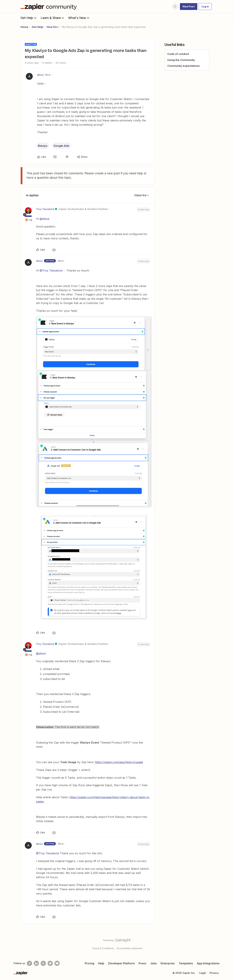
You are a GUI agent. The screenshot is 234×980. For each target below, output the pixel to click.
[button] (189, 7)
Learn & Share (53, 18)
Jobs (154, 963)
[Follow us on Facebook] (29, 963)
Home (24, 27)
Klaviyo (43, 146)
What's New (79, 18)
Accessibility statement (129, 948)
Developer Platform (121, 963)
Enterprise (168, 963)
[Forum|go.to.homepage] (49, 7)
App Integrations (208, 963)
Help (101, 963)
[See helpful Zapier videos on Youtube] (57, 963)
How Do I (52, 27)
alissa (40, 75)
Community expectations (184, 66)
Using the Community (181, 60)
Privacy (214, 973)
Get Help (29, 18)
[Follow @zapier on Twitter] (50, 963)
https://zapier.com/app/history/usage (119, 762)
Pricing (90, 963)
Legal (203, 973)
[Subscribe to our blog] (43, 963)
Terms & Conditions (103, 948)
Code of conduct (178, 54)
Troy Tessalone (45, 209)
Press (142, 963)
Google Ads (61, 146)
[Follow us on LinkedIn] (36, 963)
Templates (186, 963)
